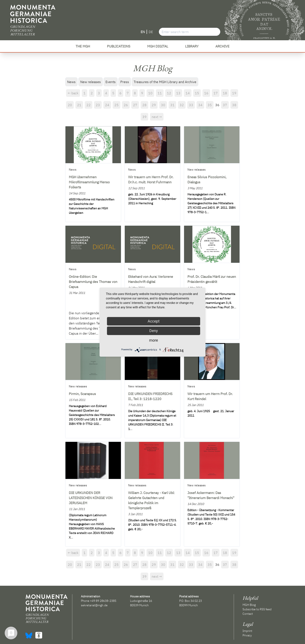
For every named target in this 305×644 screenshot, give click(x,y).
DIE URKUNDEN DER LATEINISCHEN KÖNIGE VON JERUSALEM (91, 498)
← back (73, 93)
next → (157, 117)
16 (206, 93)
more (154, 340)
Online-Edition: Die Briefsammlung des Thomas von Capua (93, 282)
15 (197, 93)
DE (151, 32)
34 (200, 105)
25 (116, 105)
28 (144, 105)
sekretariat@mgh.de (94, 605)
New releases (91, 82)
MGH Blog (249, 605)
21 (79, 105)
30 (163, 105)
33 (191, 105)
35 (210, 105)
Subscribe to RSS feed (257, 609)
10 (150, 93)
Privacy (247, 635)
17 (216, 93)
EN (143, 32)
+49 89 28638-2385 (103, 601)
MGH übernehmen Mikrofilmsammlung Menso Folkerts (89, 182)
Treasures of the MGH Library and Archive (165, 82)
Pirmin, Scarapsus (82, 394)
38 (234, 105)
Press (125, 82)
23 (98, 105)
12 (169, 93)
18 (225, 93)
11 (160, 93)
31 (172, 105)
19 (234, 93)
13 (178, 93)
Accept (154, 321)
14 (188, 93)
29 (154, 105)
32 (182, 105)
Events (111, 82)
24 (107, 105)
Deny (154, 331)
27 (135, 105)
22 (89, 105)
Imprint (247, 631)
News (71, 82)
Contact (248, 614)
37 (225, 105)
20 (70, 105)
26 (126, 105)
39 (144, 117)
